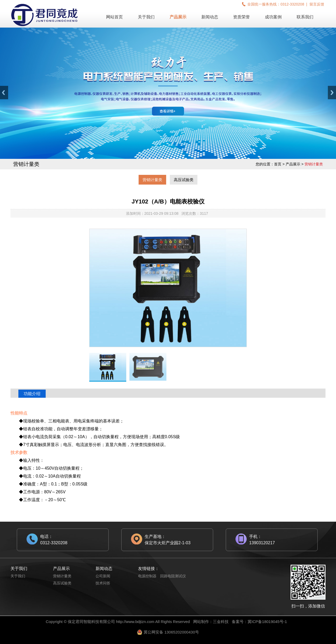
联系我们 (305, 17)
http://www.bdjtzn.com (135, 622)
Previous (4, 93)
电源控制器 (147, 576)
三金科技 (221, 622)
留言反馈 (317, 4)
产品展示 (178, 17)
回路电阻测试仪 (173, 576)
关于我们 (146, 17)
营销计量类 (152, 180)
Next (332, 93)
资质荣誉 (241, 17)
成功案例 (273, 17)
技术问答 (103, 583)
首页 (278, 164)
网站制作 (201, 622)
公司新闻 (103, 576)
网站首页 (114, 17)
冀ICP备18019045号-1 (267, 622)
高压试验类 (184, 180)
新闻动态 (210, 17)
